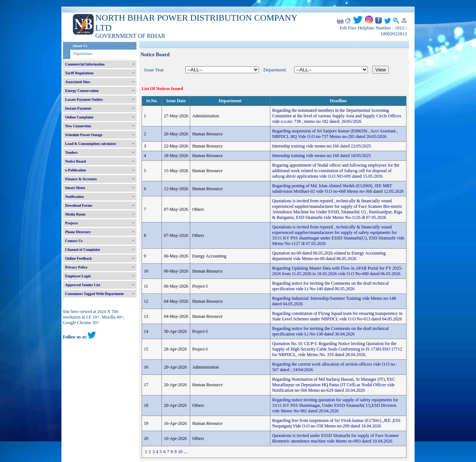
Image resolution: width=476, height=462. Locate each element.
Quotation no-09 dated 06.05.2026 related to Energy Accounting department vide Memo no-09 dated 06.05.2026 (329, 256)
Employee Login (78, 276)
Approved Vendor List (83, 285)
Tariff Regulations (79, 73)
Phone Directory (78, 232)
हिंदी (340, 22)
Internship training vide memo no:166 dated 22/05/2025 (322, 146)
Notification (74, 197)
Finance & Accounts (81, 179)
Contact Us (74, 241)
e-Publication (76, 170)
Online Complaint (79, 117)
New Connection (78, 126)
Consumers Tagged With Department (94, 294)
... (186, 452)
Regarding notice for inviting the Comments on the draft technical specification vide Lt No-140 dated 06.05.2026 (331, 286)
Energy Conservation (82, 91)
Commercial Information (85, 64)
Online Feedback (79, 258)
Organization (83, 54)
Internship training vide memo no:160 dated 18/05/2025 (322, 156)
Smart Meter (75, 188)
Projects (72, 223)
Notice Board (75, 161)
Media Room (75, 214)
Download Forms (79, 205)
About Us (80, 46)
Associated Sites (78, 82)
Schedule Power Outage (84, 135)
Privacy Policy (76, 267)
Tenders (71, 152)
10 (180, 452)
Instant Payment (78, 108)
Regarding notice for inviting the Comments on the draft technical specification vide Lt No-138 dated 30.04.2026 (331, 331)
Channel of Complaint (83, 250)
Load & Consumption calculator (91, 144)
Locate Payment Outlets (84, 99)
